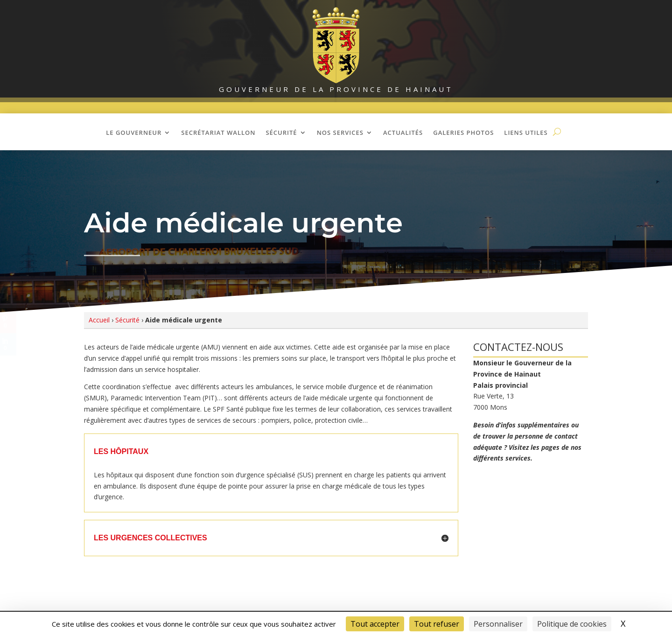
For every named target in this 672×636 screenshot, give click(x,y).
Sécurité (281, 133)
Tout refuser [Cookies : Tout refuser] (437, 624)
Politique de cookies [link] (572, 624)
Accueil (99, 320)
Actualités (403, 133)
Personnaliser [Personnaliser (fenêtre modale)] (498, 624)
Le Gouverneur (134, 133)
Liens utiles (526, 133)
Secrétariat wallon (218, 133)
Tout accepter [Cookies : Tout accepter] (375, 624)
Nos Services (340, 133)
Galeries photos (463, 133)
